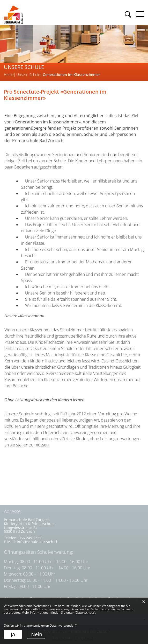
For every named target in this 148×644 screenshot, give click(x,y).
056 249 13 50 (31, 538)
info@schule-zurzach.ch (38, 542)
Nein (37, 634)
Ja (13, 634)
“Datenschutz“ (85, 612)
